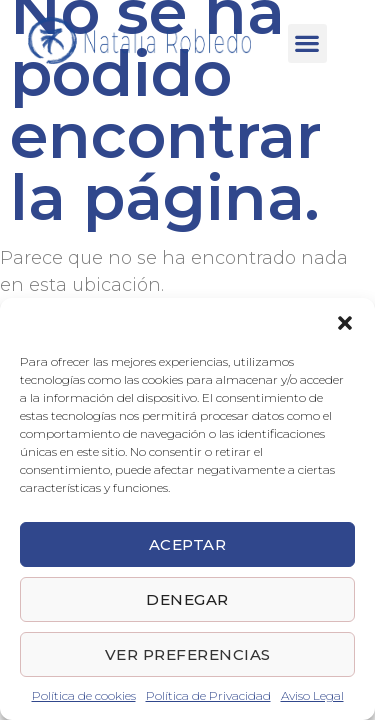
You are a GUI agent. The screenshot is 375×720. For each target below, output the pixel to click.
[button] (345, 323)
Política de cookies (84, 695)
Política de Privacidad (208, 695)
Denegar (187, 599)
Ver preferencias (188, 654)
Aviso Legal (312, 695)
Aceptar (188, 544)
